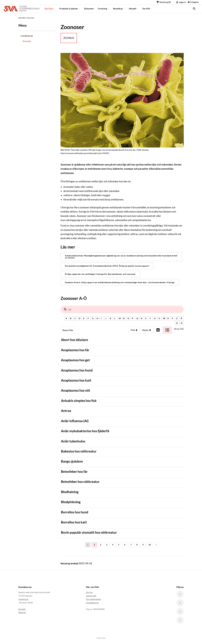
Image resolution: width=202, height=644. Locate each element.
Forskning (103, 9)
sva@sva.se (23, 599)
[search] (194, 9)
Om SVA (147, 9)
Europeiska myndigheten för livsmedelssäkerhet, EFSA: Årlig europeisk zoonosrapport (107, 266)
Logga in (181, 2)
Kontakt (22, 609)
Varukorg (164, 2)
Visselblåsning (92, 603)
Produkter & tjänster (70, 9)
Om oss (89, 592)
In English (193, 2)
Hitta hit (22, 612)
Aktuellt (133, 9)
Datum (147, 330)
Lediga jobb (91, 596)
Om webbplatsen (94, 599)
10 (150, 545)
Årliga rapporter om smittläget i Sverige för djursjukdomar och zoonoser (100, 274)
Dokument (89, 9)
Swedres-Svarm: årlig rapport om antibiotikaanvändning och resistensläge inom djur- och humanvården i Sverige (120, 282)
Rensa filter (68, 330)
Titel (134, 330)
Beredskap (119, 9)
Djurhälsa (50, 9)
